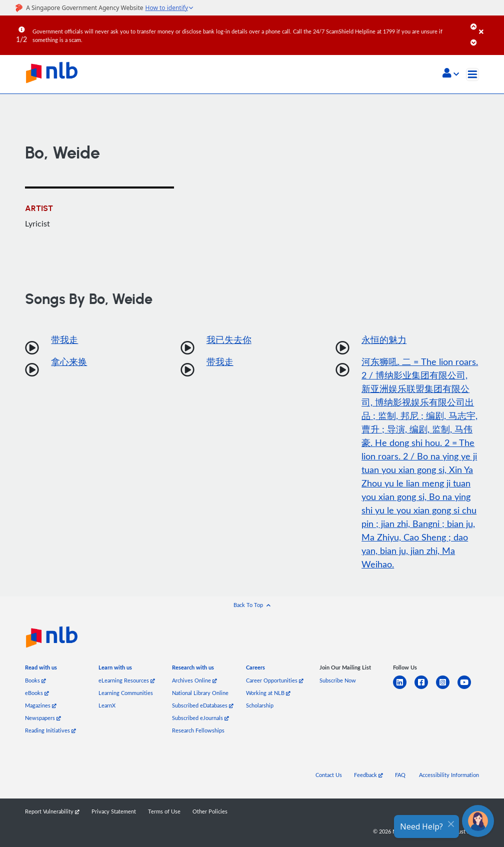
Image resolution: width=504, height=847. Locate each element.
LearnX (107, 705)
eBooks (37, 693)
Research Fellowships (198, 730)
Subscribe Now (338, 680)
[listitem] (41, 669)
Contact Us (329, 775)
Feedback (368, 775)
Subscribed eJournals (200, 718)
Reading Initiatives (50, 730)
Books (35, 680)
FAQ (400, 775)
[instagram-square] (447, 688)
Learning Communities (126, 693)
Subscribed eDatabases (203, 705)
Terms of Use (164, 811)
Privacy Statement (114, 811)
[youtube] (468, 688)
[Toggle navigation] (472, 74)
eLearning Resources (127, 680)
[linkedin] (404, 688)
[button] (451, 74)
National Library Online (200, 693)
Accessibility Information (449, 775)
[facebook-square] (425, 688)
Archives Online (194, 680)
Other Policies (210, 811)
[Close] (490, 24)
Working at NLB (268, 693)
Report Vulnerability (52, 811)
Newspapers (43, 718)
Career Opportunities (275, 680)
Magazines (41, 705)
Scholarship (260, 705)
